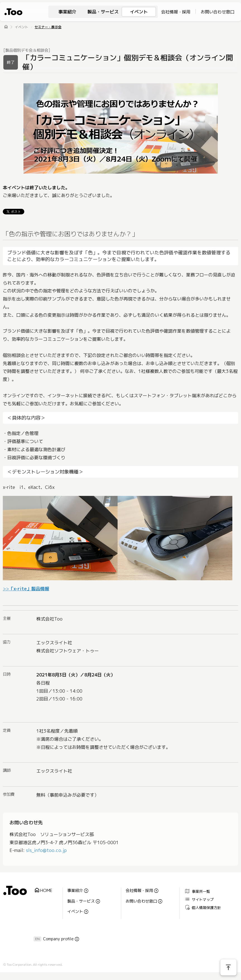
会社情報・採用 (176, 12)
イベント (139, 12)
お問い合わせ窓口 (218, 12)
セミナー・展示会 (48, 27)
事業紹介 (67, 12)
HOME (43, 890)
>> (26, 589)
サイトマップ (199, 899)
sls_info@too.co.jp (46, 850)
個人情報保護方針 (203, 907)
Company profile (58, 939)
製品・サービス (103, 12)
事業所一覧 (197, 891)
